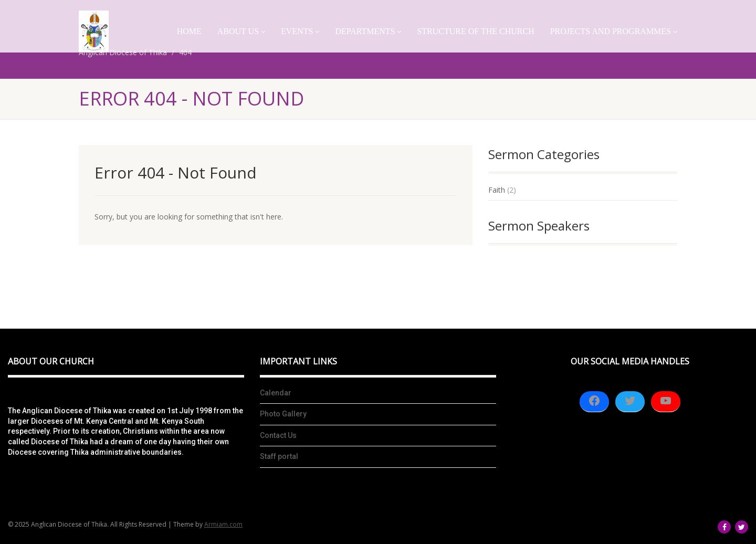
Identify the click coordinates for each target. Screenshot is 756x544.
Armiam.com (223, 524)
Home (189, 31)
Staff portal (279, 456)
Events (300, 31)
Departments (368, 31)
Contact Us (278, 435)
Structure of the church (475, 31)
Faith (497, 190)
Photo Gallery (283, 414)
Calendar (276, 393)
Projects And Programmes (614, 31)
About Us (241, 31)
